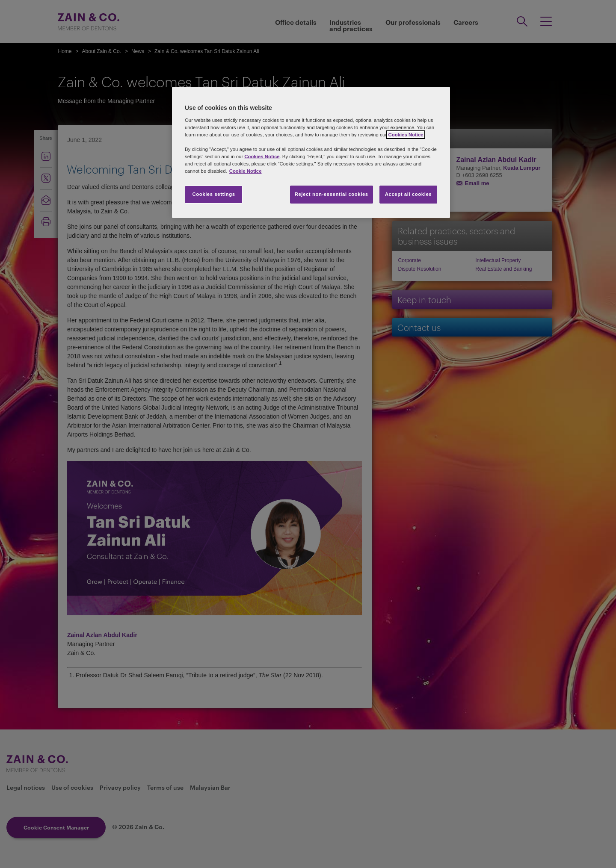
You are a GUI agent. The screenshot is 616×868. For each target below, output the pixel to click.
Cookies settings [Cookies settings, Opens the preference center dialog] (213, 194)
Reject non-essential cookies (332, 194)
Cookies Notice (406, 135)
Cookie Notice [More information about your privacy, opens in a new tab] (246, 171)
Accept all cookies (409, 194)
